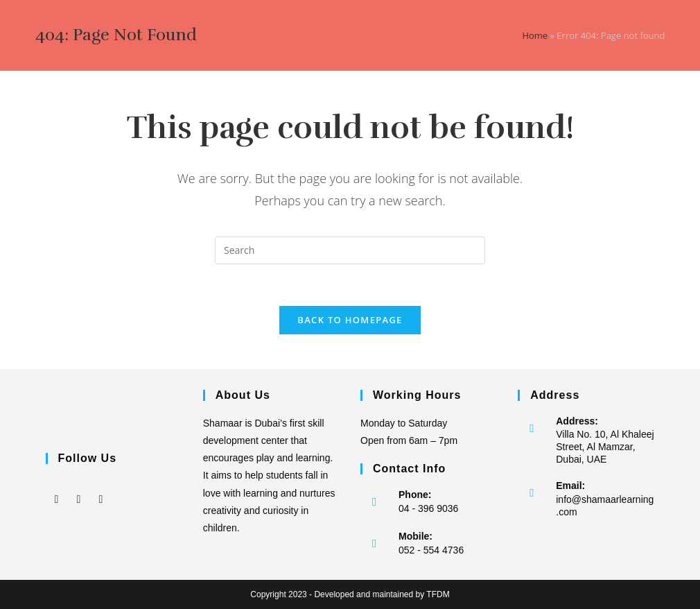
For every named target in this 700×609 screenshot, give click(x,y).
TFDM (438, 594)
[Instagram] (79, 489)
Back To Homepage (350, 320)
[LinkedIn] (101, 489)
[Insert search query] (350, 250)
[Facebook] (57, 489)
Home (535, 35)
